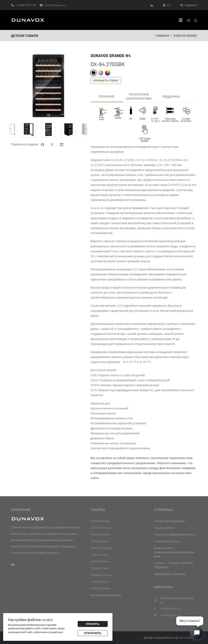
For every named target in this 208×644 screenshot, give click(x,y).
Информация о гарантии (170, 574)
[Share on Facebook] (43, 153)
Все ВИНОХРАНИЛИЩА (106, 595)
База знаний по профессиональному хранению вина (174, 552)
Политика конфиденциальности (174, 534)
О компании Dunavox (167, 541)
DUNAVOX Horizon (102, 528)
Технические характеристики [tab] (139, 96)
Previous (11, 138)
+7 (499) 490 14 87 (26, 5)
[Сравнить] (188, 20)
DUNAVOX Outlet (101, 588)
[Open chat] (197, 633)
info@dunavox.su (55, 5)
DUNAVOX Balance (102, 548)
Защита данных (164, 528)
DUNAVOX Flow (100, 561)
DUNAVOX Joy (99, 555)
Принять (93, 624)
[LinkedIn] (152, 5)
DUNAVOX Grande (185, 36)
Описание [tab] (107, 96)
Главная (162, 36)
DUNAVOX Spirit (100, 541)
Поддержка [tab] (171, 96)
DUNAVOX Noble (100, 521)
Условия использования (169, 521)
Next (86, 138)
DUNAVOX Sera (100, 568)
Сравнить (189, 5)
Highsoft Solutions (185, 638)
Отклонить (93, 633)
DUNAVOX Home (100, 582)
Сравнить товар (106, 80)
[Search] (195, 20)
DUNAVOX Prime (100, 534)
